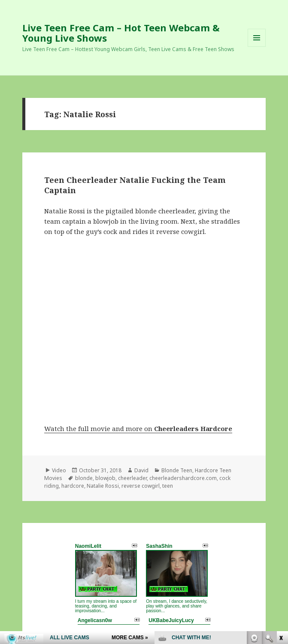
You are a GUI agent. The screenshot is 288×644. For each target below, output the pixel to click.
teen (168, 486)
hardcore (73, 486)
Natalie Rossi (103, 486)
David (141, 470)
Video (59, 470)
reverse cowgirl (141, 486)
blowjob (105, 478)
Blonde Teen (177, 470)
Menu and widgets (257, 47)
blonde (84, 478)
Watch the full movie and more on (138, 428)
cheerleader (132, 478)
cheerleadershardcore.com (183, 478)
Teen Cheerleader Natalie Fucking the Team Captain (135, 185)
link (280, 510)
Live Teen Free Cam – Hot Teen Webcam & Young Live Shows (121, 33)
